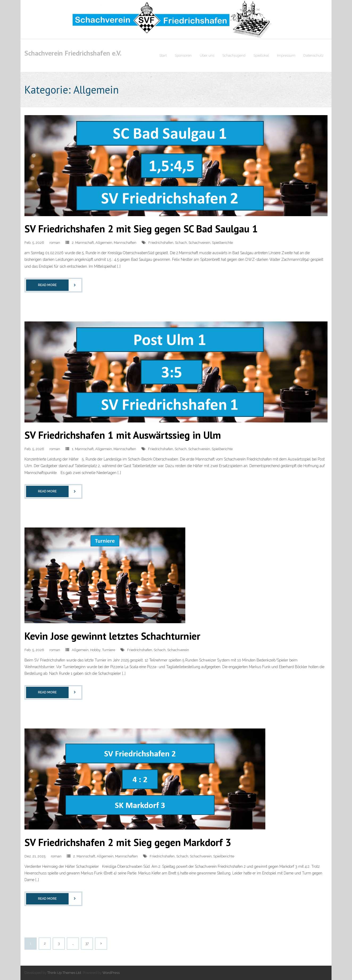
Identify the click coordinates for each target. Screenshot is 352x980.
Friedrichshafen (161, 243)
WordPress (111, 973)
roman (55, 243)
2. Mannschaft (83, 243)
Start (163, 55)
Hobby (95, 650)
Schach (181, 243)
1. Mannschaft (83, 449)
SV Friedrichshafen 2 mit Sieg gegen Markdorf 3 (128, 842)
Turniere (109, 650)
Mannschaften (125, 243)
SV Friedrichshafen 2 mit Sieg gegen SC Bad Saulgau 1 (141, 229)
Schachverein (199, 243)
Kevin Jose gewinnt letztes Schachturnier (112, 636)
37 (87, 943)
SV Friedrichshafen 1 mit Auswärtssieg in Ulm (123, 435)
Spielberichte (222, 243)
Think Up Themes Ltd (64, 973)
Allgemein (104, 243)
